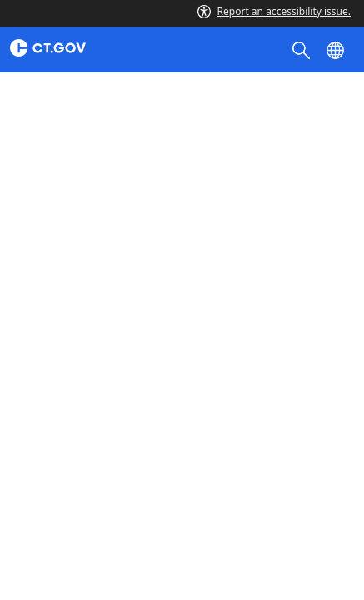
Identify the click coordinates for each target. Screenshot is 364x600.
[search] (303, 49)
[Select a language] (337, 49)
